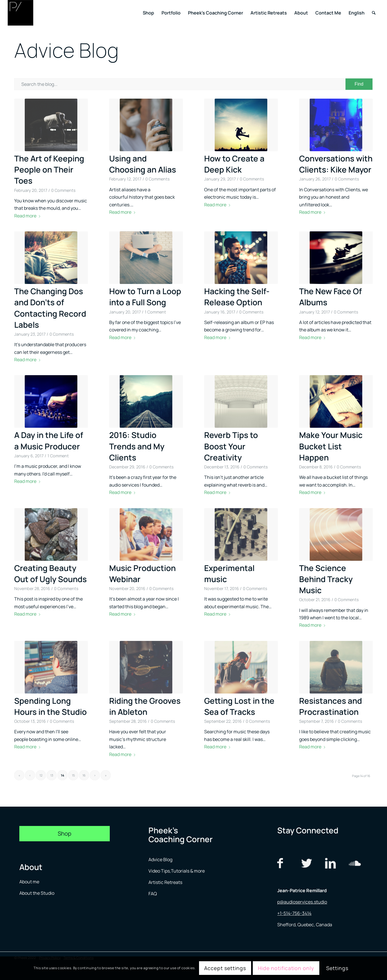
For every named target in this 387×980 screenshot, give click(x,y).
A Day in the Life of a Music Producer (49, 440)
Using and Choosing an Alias (143, 164)
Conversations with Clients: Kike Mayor (336, 164)
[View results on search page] (359, 84)
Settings (337, 968)
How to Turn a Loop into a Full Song (145, 297)
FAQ (153, 894)
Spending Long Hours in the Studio (50, 706)
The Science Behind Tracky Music (326, 579)
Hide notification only (286, 968)
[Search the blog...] (193, 84)
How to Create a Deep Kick (234, 164)
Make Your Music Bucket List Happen (331, 446)
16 (84, 775)
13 (52, 775)
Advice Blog (160, 859)
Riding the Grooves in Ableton (145, 706)
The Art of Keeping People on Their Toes (49, 169)
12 (41, 775)
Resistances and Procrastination (331, 706)
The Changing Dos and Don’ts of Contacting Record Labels (50, 308)
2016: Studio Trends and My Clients (137, 446)
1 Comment (155, 312)
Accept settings (225, 968)
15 (73, 775)
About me (30, 882)
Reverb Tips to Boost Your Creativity (231, 446)
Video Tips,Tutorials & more (177, 871)
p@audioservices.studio (302, 902)
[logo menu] (20, 13)
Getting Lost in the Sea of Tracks (239, 706)
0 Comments (63, 190)
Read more (28, 216)
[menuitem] (148, 13)
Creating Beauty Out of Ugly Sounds (50, 573)
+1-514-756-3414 (294, 913)
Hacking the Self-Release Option (237, 297)
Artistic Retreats (165, 882)
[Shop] (65, 834)
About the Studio (37, 893)
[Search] (374, 13)
